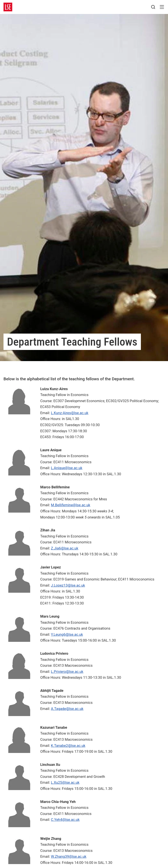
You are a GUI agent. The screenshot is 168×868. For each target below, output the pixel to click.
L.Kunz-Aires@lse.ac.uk (70, 413)
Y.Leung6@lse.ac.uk (67, 635)
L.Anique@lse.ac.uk (67, 468)
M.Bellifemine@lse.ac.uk (71, 505)
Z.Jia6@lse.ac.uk (65, 548)
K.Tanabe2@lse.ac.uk (68, 746)
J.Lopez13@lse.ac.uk (68, 585)
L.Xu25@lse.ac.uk (65, 783)
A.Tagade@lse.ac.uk (67, 709)
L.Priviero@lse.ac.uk (67, 672)
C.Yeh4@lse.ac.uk (65, 820)
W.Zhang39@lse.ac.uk (69, 857)
